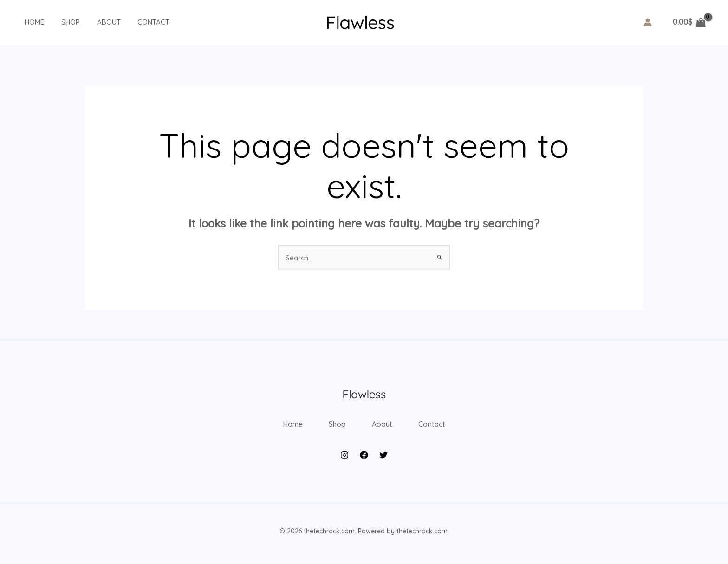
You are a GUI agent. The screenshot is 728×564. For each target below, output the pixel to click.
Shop (61, 22)
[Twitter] (383, 460)
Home (28, 22)
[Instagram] (344, 460)
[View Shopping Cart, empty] (689, 22)
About (96, 22)
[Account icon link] (648, 22)
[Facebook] (364, 460)
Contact (138, 22)
